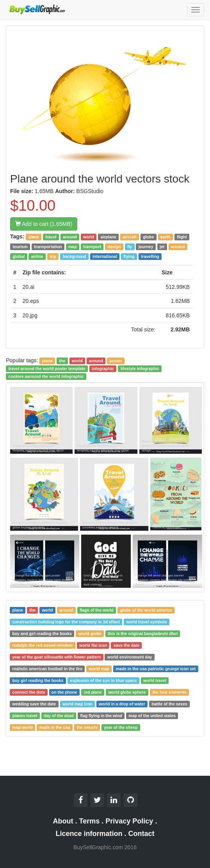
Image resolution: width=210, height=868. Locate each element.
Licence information (89, 834)
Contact (141, 834)
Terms (90, 821)
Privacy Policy (129, 821)
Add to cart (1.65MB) (44, 224)
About (63, 821)
